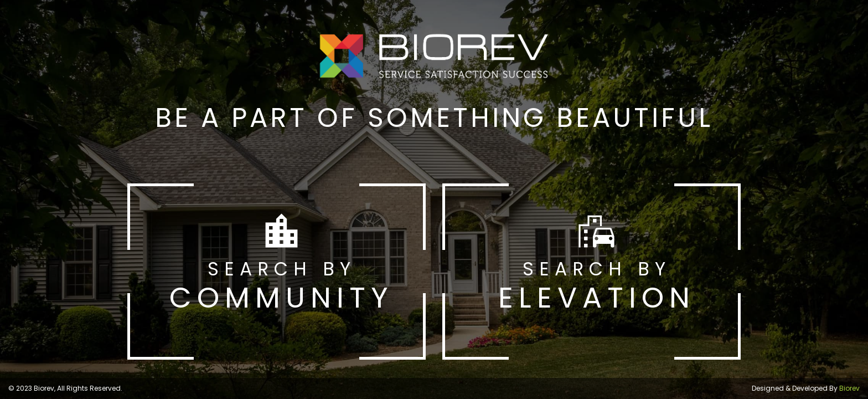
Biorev (849, 388)
